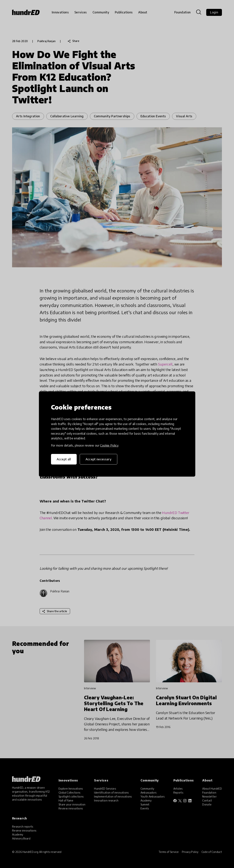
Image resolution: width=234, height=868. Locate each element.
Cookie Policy (109, 445)
